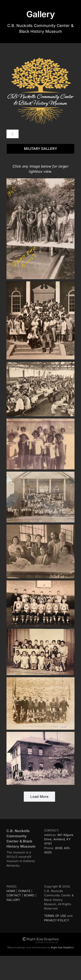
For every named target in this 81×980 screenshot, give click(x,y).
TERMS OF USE (55, 916)
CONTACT (14, 895)
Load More (39, 797)
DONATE (24, 891)
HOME (11, 891)
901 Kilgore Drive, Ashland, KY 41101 (59, 839)
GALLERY (13, 900)
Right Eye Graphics (62, 947)
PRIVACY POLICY (56, 920)
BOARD (29, 895)
